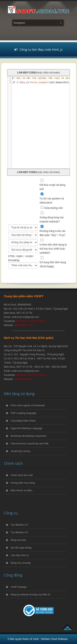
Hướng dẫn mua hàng (23, 483)
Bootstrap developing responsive (29, 436)
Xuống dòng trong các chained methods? (52, 220)
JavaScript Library (21, 451)
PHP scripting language (24, 413)
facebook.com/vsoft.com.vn (31, 321)
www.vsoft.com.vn (24, 325)
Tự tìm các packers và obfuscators (52, 201)
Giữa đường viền (54, 208)
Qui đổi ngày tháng (21, 548)
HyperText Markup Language (26, 428)
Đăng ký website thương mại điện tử (31, 595)
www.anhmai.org (23, 379)
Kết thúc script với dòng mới (52, 187)
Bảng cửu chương (21, 563)
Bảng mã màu (18, 540)
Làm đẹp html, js (20, 555)
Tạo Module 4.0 (19, 532)
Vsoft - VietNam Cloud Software (50, 639)
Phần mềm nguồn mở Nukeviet (28, 406)
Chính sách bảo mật (22, 475)
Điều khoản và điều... (22, 491)
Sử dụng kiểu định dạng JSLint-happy (53, 264)
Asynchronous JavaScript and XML (30, 444)
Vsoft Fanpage (19, 587)
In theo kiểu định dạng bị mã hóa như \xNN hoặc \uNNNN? (53, 249)
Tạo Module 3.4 (19, 525)
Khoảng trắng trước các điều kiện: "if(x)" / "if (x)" (53, 233)
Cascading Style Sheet (23, 421)
